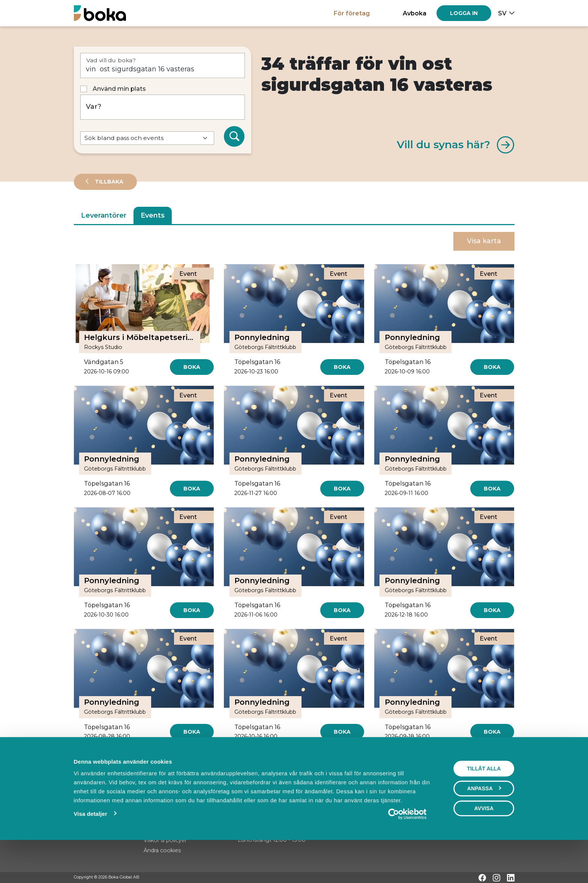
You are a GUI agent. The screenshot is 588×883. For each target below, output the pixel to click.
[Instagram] (496, 878)
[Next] (321, 759)
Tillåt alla (484, 805)
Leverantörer (104, 215)
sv (502, 13)
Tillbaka (108, 182)
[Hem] (100, 13)
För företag (352, 13)
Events (153, 215)
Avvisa (484, 845)
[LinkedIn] (511, 878)
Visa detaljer (90, 850)
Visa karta (484, 241)
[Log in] (464, 13)
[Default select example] (147, 138)
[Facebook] (482, 878)
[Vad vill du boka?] (163, 65)
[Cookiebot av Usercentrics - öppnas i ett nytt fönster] (407, 850)
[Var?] (163, 107)
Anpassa (484, 825)
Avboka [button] (415, 13)
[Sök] (234, 137)
